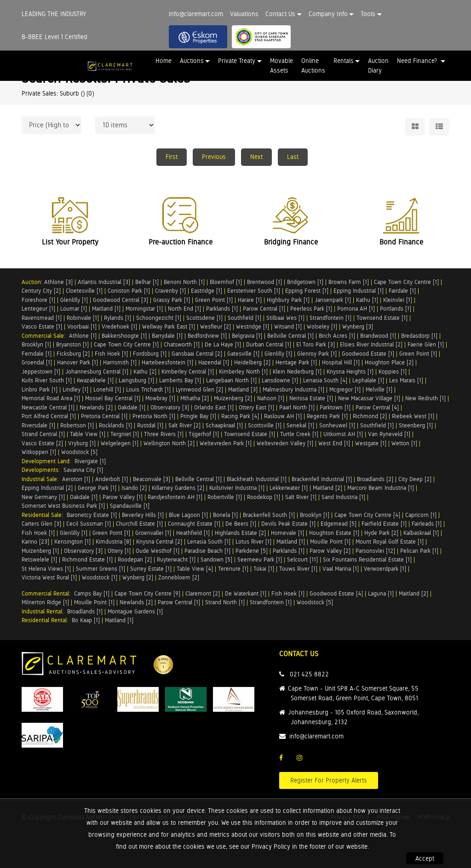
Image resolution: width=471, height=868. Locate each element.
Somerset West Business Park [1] (63, 506)
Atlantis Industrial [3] (104, 282)
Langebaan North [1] (231, 380)
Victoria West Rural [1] (49, 577)
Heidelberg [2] (252, 362)
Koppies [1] (393, 372)
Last (293, 157)
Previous (214, 157)
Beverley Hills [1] (143, 515)
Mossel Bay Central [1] (113, 398)
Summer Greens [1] (101, 569)
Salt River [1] (301, 497)
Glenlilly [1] (74, 300)
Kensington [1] (72, 542)
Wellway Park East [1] (169, 326)
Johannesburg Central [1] (97, 372)
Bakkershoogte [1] (124, 336)
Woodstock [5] (79, 452)
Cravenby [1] (170, 291)
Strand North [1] (225, 602)
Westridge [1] (253, 326)
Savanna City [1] (83, 470)
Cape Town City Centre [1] (406, 282)
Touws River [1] (298, 569)
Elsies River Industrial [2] (371, 344)
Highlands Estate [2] (240, 533)
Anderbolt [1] (112, 479)
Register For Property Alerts (329, 780)
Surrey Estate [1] (151, 569)
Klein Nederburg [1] (297, 372)
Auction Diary (378, 65)
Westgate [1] (371, 443)
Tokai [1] (264, 569)
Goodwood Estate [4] (336, 593)
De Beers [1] (241, 524)
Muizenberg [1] (40, 551)
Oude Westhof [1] (158, 551)
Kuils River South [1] (47, 380)
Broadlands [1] (85, 611)
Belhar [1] (147, 282)
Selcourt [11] (302, 559)
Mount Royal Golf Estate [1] (390, 542)
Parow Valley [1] (123, 497)
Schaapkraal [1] (224, 425)
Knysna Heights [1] (350, 372)
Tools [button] (368, 14)
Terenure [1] (233, 569)
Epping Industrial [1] (359, 291)
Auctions (192, 61)
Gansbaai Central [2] (197, 354)
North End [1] (184, 309)
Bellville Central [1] (290, 336)
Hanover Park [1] (78, 362)
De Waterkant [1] (246, 593)
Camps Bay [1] (92, 593)
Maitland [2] (327, 488)
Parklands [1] (222, 309)
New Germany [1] (43, 497)
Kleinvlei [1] (398, 300)
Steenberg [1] (416, 425)
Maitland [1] (106, 309)
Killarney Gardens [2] (178, 488)
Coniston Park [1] (129, 291)
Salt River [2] (184, 425)
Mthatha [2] (195, 398)
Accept (425, 858)
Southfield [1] (244, 318)
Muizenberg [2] (233, 398)
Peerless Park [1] (311, 309)
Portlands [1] (396, 309)
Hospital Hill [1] (341, 362)
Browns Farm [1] (349, 282)
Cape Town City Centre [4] (367, 515)
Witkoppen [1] (39, 452)
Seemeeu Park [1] (260, 559)
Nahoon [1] (271, 398)
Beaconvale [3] (152, 479)
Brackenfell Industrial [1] (322, 479)
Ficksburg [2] (73, 354)
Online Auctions (313, 65)
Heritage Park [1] (296, 362)
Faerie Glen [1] (426, 344)
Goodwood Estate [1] (368, 354)
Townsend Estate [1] (382, 318)
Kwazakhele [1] (95, 380)
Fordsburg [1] (150, 354)
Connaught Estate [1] (194, 524)
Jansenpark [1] (333, 300)
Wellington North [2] (169, 443)
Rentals (344, 61)
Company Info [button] (328, 14)
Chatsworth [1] (182, 344)
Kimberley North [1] (243, 372)
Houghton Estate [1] (334, 533)
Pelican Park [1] (419, 551)
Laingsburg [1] (136, 380)
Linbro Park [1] (40, 389)
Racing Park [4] (240, 416)
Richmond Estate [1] (87, 559)
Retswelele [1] (39, 559)
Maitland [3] (243, 389)
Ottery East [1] (256, 407)
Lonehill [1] (107, 389)
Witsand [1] (288, 326)
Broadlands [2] (375, 479)
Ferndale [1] (37, 354)
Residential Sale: (44, 515)
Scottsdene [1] (204, 318)
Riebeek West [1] (413, 416)
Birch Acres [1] (337, 336)
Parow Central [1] (264, 309)
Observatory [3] (170, 407)
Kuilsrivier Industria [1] (237, 488)
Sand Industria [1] (343, 497)
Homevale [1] (287, 533)
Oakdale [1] (132, 407)
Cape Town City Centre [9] (147, 593)
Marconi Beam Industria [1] (381, 488)
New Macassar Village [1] (369, 398)
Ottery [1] (119, 551)
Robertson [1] (77, 425)
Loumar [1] (74, 309)
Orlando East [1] (214, 407)
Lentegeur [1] (38, 309)
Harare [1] (250, 300)
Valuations (244, 14)
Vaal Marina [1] (341, 569)
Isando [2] (134, 488)
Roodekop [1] (264, 497)
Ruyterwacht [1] (176, 559)
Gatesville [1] (243, 354)
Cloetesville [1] (84, 291)
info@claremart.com (196, 14)
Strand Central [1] (43, 434)
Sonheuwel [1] (337, 425)
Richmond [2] (370, 416)
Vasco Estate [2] (42, 443)
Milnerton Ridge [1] (45, 602)
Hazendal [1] (214, 362)
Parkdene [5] (252, 551)
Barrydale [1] (167, 336)
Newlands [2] (96, 407)
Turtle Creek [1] (299, 434)
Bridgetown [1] (305, 282)
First (172, 157)
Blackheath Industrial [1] (257, 479)
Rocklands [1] (115, 425)
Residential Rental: (47, 620)
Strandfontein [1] (330, 318)
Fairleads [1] (427, 524)
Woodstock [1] (100, 577)
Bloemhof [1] (226, 282)
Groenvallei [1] (153, 533)
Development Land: (48, 461)
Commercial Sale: (45, 336)
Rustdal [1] (150, 425)
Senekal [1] (300, 425)
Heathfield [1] (193, 533)
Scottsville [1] (265, 425)
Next (256, 157)
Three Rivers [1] (164, 434)
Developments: (43, 470)
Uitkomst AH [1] (343, 434)
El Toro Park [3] (316, 344)
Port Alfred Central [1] (49, 416)
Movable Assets (281, 65)
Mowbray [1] (160, 398)
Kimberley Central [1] (188, 372)
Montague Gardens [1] (135, 611)
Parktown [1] (335, 407)
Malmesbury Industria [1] (293, 389)
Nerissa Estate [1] (311, 398)
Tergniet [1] (125, 434)
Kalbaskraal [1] (421, 533)
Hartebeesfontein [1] (167, 362)
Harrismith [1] (120, 362)
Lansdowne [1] (280, 380)
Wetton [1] (404, 443)
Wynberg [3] (358, 326)
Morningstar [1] (144, 309)
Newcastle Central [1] (48, 407)
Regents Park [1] (327, 416)
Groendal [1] (37, 362)
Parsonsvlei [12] (375, 551)
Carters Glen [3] (41, 524)
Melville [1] (379, 389)
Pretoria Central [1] (104, 416)
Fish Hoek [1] (111, 354)
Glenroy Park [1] (317, 354)
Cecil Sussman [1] (89, 524)
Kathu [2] (145, 372)
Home (164, 61)
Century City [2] (41, 291)
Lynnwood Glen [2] (199, 389)
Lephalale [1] (368, 380)
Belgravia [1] (247, 336)
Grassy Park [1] (172, 300)
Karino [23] (35, 542)
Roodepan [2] (135, 559)
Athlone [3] (58, 282)
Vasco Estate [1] (42, 326)
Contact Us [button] (280, 14)
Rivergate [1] (90, 461)
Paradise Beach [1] (207, 551)
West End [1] (334, 443)
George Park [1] (97, 488)
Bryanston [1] (72, 344)
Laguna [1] (381, 593)
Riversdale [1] (38, 425)
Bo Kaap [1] (86, 620)
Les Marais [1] (406, 380)
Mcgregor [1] (345, 389)
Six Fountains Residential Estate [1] (367, 559)
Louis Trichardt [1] (148, 389)
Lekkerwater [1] (289, 488)
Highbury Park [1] (288, 300)
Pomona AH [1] (356, 309)
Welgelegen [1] (120, 443)
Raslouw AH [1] (283, 416)
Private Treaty (237, 61)
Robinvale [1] (83, 318)
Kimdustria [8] (113, 542)
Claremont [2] (203, 593)
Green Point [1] (214, 300)
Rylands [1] (118, 318)
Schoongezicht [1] (159, 318)
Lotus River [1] (253, 542)
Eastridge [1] (207, 291)
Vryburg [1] (82, 443)
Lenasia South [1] (209, 542)
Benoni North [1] (184, 282)
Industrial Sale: (42, 479)
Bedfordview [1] (207, 336)
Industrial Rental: (44, 611)
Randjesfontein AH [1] (175, 497)
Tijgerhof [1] (204, 434)
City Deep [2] (415, 479)
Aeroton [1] (76, 479)
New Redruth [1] (425, 398)
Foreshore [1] (38, 300)
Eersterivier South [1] (254, 291)
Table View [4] (195, 569)
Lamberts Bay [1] (180, 380)
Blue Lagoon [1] (188, 515)
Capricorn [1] (421, 515)
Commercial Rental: (48, 593)
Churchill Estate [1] (139, 524)
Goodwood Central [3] (121, 300)
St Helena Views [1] (46, 569)
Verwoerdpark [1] (385, 569)
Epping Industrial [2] (47, 488)
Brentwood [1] (264, 282)
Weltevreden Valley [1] (285, 443)
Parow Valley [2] (330, 551)
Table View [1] (88, 434)
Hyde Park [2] (381, 533)
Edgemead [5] (339, 524)
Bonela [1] (225, 515)
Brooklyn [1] (36, 344)
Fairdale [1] (402, 291)
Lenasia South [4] (325, 380)
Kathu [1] (367, 300)
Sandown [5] (216, 559)
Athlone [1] (83, 336)
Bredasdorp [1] (419, 336)
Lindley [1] (75, 389)
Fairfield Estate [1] (384, 524)
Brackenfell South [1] (269, 515)
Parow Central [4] (377, 407)
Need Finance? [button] (418, 61)
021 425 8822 (309, 674)
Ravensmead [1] (42, 318)
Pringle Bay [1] (198, 416)
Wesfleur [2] (215, 326)
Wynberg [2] (138, 577)
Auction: (33, 282)
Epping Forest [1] (307, 291)
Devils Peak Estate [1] (288, 524)
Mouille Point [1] (330, 542)
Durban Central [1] (269, 344)
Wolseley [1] (322, 326)
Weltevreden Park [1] (226, 443)
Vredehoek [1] (119, 326)
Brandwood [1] (378, 336)
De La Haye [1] (223, 344)
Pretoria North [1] (154, 416)
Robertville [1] (225, 497)
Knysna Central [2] (159, 542)
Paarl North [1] (297, 407)
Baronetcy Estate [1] (92, 515)
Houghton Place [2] (389, 362)
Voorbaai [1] (82, 326)
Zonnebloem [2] (179, 577)
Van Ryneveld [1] (389, 434)
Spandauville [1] (130, 506)
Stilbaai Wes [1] (285, 318)
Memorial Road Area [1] (51, 398)
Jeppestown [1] (41, 372)
